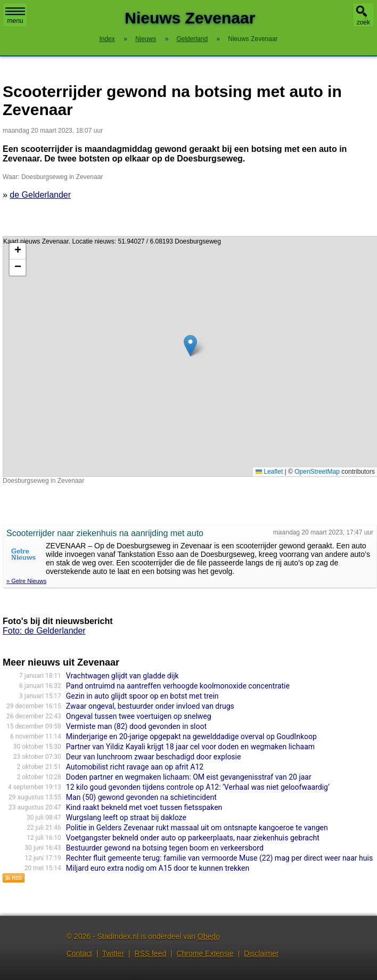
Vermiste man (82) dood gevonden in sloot (136, 726)
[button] (190, 346)
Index (107, 39)
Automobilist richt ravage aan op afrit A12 (135, 767)
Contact (79, 953)
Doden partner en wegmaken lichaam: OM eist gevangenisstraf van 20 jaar (189, 777)
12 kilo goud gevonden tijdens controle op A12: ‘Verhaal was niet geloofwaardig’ (198, 787)
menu (15, 16)
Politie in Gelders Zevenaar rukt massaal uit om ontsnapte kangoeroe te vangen (197, 828)
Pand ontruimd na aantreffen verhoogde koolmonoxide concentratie (178, 686)
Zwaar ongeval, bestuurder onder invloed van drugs (150, 706)
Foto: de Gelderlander (44, 631)
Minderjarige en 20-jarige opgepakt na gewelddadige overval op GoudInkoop (191, 736)
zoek (363, 22)
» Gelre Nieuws (26, 581)
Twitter (113, 953)
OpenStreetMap (317, 472)
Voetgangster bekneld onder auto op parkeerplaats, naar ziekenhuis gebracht (193, 838)
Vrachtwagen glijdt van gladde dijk (122, 676)
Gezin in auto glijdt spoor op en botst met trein (142, 696)
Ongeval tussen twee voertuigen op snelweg (139, 716)
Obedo (209, 936)
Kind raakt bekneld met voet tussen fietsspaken (144, 807)
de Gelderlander (40, 195)
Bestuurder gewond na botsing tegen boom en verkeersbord (165, 848)
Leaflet (269, 472)
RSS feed (150, 953)
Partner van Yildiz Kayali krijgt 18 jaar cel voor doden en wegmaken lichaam (190, 747)
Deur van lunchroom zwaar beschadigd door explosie (154, 757)
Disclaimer (261, 953)
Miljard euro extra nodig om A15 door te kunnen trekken (158, 868)
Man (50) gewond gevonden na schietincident (141, 797)
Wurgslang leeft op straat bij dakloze (126, 817)
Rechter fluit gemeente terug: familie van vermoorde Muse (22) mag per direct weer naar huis (219, 858)
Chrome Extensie (205, 953)
